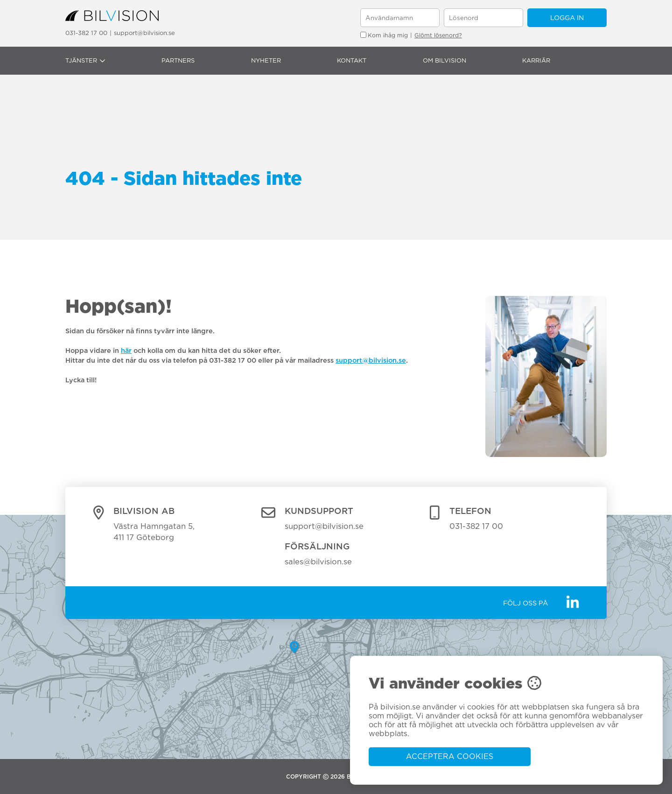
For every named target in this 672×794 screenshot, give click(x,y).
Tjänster (85, 61)
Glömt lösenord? (438, 35)
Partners (178, 60)
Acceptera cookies (450, 756)
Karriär (536, 60)
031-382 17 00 (86, 33)
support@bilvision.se (144, 33)
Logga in (567, 18)
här (126, 350)
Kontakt (352, 60)
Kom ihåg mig (384, 35)
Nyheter (266, 60)
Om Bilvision (444, 60)
